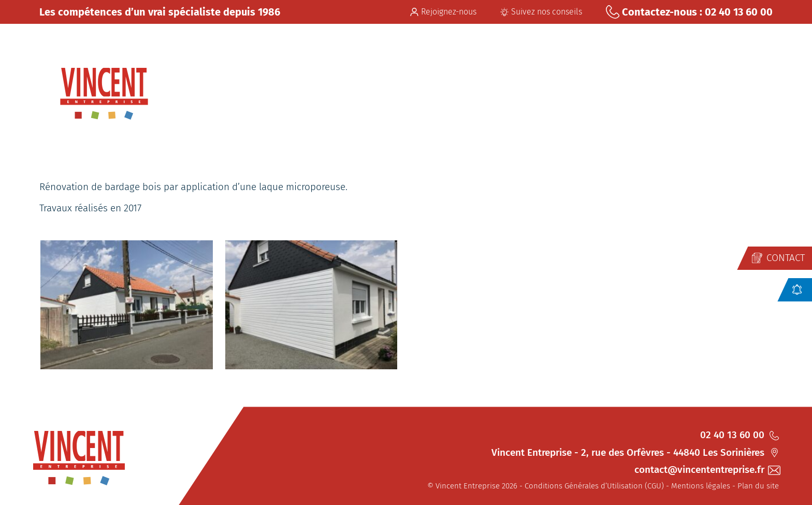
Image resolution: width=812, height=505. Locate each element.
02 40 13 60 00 (740, 435)
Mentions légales (701, 486)
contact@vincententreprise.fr (707, 470)
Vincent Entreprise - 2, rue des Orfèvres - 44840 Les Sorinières (635, 452)
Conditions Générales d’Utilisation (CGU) (594, 486)
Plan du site (758, 486)
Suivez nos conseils (541, 12)
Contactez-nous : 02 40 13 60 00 (689, 12)
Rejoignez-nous (443, 12)
